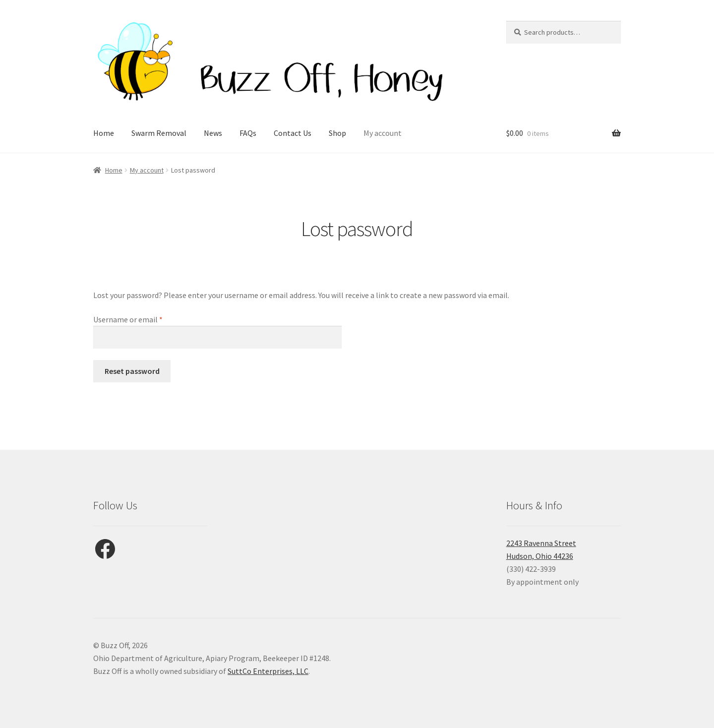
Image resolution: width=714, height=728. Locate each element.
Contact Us (293, 133)
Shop (337, 133)
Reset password (132, 371)
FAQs (248, 133)
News (213, 133)
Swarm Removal (159, 133)
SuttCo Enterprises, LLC (268, 671)
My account (383, 133)
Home (104, 133)
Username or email (143, 319)
